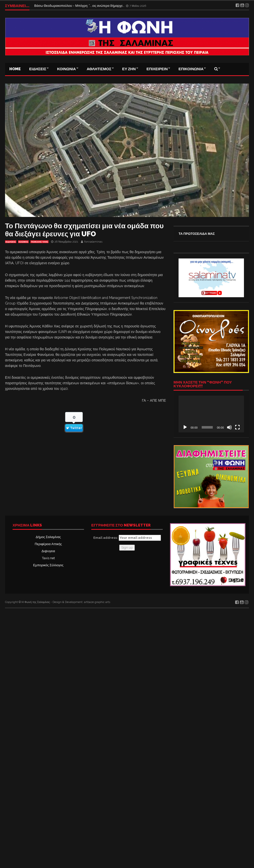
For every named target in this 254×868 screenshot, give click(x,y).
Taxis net (48, 558)
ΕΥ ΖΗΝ (129, 69)
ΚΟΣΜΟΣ (23, 242)
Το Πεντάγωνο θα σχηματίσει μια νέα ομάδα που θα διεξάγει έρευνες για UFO (84, 230)
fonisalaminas (93, 242)
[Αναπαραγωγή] (185, 427)
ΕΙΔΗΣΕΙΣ (38, 69)
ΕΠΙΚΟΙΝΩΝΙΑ (191, 69)
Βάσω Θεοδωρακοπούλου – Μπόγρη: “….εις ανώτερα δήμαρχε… (80, 6)
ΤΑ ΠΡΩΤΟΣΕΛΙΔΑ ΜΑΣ (197, 234)
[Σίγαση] (229, 427)
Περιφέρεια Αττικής (48, 544)
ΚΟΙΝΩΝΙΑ (67, 69)
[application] (211, 414)
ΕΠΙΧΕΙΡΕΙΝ (157, 69)
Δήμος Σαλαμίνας (48, 537)
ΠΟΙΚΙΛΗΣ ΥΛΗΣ (39, 242)
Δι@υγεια (48, 551)
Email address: (127, 538)
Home (15, 69)
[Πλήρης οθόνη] (237, 427)
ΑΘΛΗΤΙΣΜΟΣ (99, 69)
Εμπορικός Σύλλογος (48, 565)
